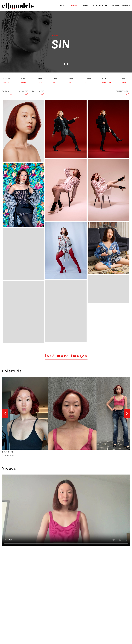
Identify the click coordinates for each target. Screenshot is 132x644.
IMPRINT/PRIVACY (121, 6)
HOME (63, 6)
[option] (25, 413)
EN (14, 9)
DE (9, 9)
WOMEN (74, 5)
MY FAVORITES (100, 6)
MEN (86, 6)
